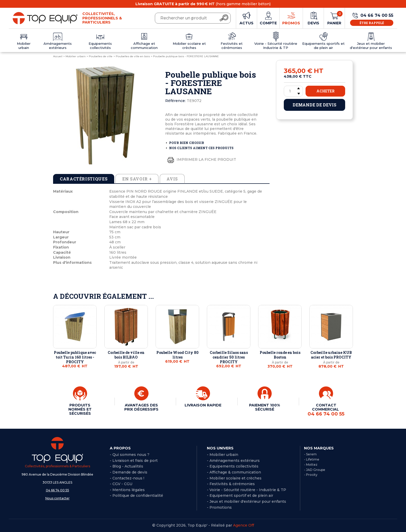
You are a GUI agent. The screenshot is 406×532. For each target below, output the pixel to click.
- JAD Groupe (315, 470)
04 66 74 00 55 (57, 490)
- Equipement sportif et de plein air (240, 495)
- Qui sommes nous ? (130, 455)
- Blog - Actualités (126, 466)
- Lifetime (312, 459)
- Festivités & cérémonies (231, 484)
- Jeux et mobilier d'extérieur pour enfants (247, 501)
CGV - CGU (122, 484)
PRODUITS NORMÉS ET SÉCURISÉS (80, 409)
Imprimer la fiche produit (201, 160)
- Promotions (219, 507)
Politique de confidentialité (138, 495)
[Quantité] (293, 91)
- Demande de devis (129, 472)
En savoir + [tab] (137, 179)
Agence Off (244, 525)
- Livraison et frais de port (134, 461)
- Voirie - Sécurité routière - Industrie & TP (247, 490)
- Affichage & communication (234, 472)
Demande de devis (314, 105)
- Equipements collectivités (233, 466)
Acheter (325, 91)
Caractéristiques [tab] (84, 179)
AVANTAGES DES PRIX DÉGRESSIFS (141, 407)
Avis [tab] (172, 179)
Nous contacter (57, 498)
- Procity (311, 475)
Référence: (175, 101)
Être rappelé (372, 23)
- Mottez (311, 465)
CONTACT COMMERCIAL (326, 410)
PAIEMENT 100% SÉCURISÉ (264, 407)
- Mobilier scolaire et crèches (234, 478)
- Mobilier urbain (223, 455)
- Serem (310, 454)
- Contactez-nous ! (127, 478)
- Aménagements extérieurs (233, 461)
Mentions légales (129, 490)
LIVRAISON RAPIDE (203, 405)
